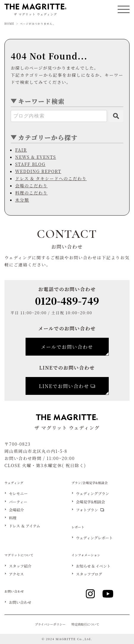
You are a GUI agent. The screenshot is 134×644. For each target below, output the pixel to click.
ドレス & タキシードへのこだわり (51, 178)
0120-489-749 (67, 301)
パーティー (18, 502)
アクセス (16, 574)
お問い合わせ (20, 603)
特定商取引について (85, 624)
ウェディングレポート (94, 538)
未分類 (22, 200)
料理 (13, 518)
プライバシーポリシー (50, 624)
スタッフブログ (89, 574)
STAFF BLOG (30, 164)
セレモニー (18, 494)
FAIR (21, 150)
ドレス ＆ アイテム (25, 526)
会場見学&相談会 (91, 502)
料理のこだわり (31, 193)
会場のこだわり (31, 186)
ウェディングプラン (93, 494)
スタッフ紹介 (20, 566)
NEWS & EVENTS (36, 157)
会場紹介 (16, 510)
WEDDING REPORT (38, 171)
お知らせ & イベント (93, 566)
